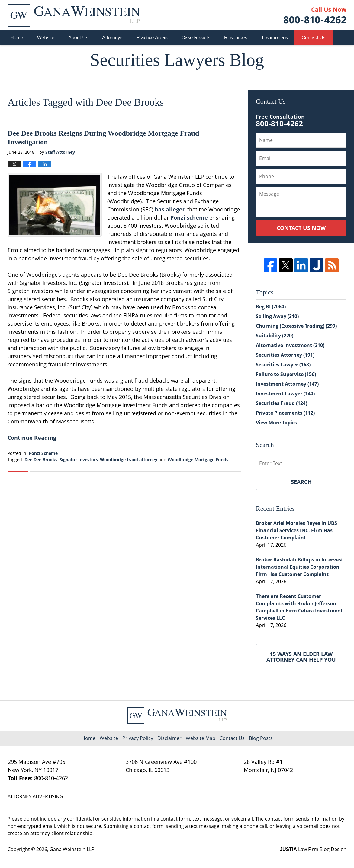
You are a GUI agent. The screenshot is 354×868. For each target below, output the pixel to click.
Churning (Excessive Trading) (296, 326)
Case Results (196, 38)
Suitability (275, 336)
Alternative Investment (290, 345)
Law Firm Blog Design (313, 849)
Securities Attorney (285, 355)
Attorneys (112, 38)
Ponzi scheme (189, 217)
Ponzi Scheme (43, 453)
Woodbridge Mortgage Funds (198, 460)
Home (17, 38)
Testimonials (274, 38)
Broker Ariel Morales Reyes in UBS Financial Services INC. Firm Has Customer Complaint (296, 530)
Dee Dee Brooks (41, 460)
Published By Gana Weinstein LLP (315, 15)
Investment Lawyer (285, 394)
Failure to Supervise (286, 374)
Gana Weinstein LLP (72, 849)
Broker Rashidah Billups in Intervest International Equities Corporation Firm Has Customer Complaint (299, 567)
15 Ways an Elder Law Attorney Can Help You (301, 657)
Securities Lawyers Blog (74, 15)
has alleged (170, 209)
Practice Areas (152, 38)
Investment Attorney (287, 384)
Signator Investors (79, 460)
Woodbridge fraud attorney (129, 460)
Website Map (201, 738)
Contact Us (313, 38)
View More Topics (276, 423)
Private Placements (285, 413)
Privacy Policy (138, 738)
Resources (236, 38)
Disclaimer (169, 738)
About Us (78, 38)
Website (46, 38)
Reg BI (271, 307)
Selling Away (277, 316)
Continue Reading (32, 438)
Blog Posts (261, 738)
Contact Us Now (301, 228)
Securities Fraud (282, 403)
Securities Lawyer (283, 365)
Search (301, 482)
